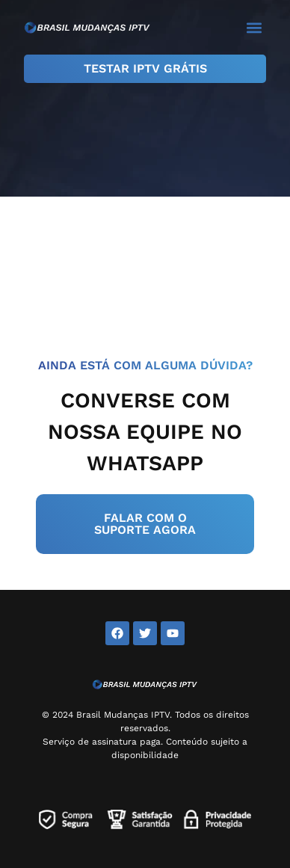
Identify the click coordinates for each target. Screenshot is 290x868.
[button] (254, 27)
